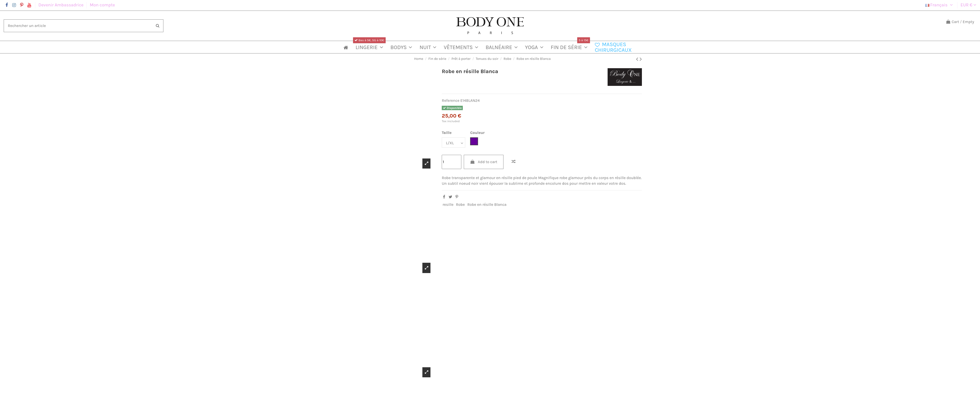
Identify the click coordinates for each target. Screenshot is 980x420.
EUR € (968, 5)
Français (940, 5)
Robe (460, 204)
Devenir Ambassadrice (61, 5)
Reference (451, 100)
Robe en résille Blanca (487, 204)
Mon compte (102, 5)
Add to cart (484, 162)
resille (448, 204)
